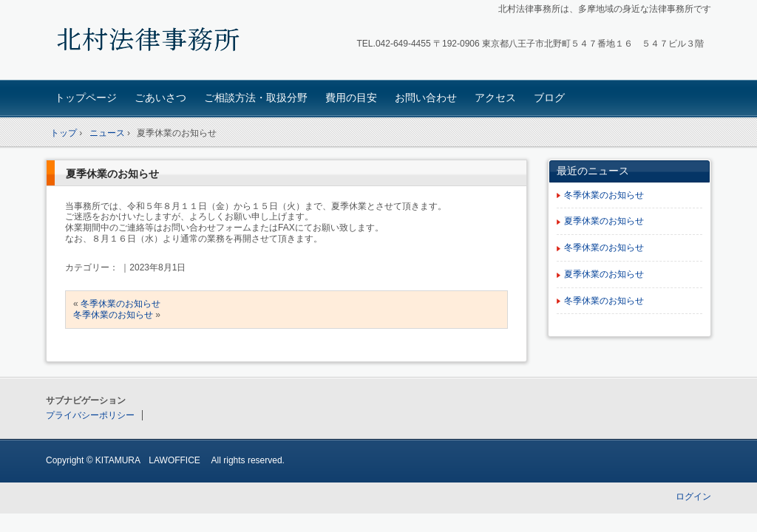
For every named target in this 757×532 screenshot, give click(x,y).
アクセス (495, 98)
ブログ (549, 98)
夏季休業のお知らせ (112, 174)
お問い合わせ (426, 98)
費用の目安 (351, 98)
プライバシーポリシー (90, 415)
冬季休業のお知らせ (120, 304)
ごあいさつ (160, 98)
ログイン (693, 497)
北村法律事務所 (150, 42)
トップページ (86, 98)
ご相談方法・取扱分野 (256, 98)
